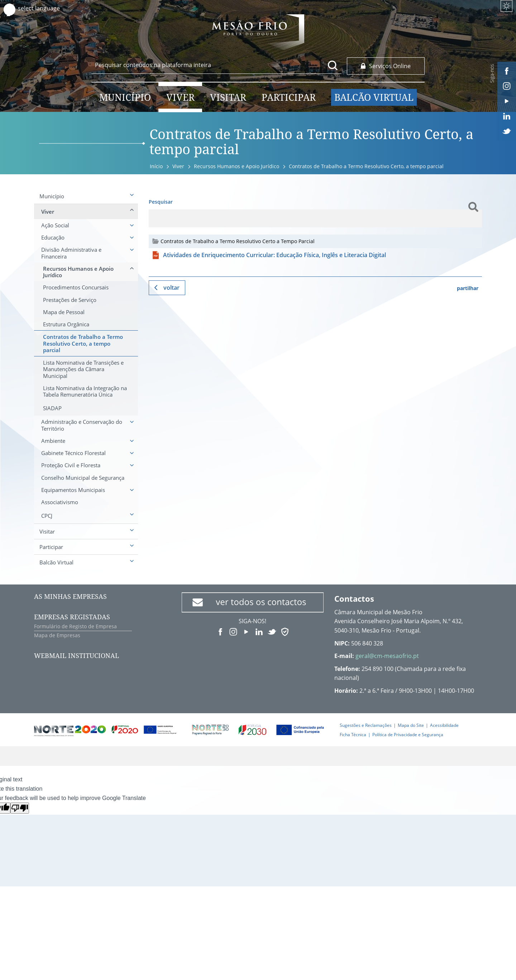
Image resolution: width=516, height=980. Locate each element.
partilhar (468, 288)
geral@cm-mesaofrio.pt (387, 656)
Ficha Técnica (353, 735)
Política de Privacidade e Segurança (408, 735)
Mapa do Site (411, 725)
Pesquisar (161, 202)
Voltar (171, 288)
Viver (178, 166)
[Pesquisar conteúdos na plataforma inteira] (333, 65)
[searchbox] (216, 65)
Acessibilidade (444, 725)
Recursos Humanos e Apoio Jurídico (236, 166)
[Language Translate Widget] (46, 8)
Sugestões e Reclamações (366, 725)
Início (156, 166)
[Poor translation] (20, 808)
